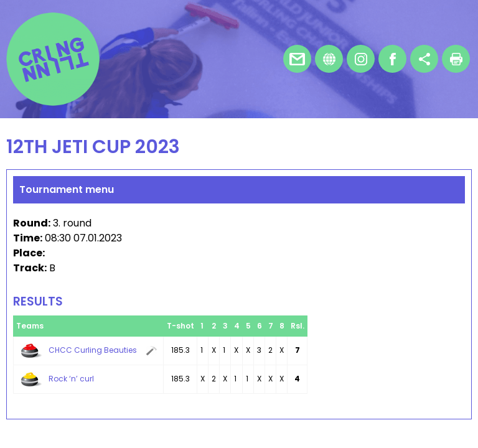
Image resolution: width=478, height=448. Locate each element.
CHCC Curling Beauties (93, 350)
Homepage (329, 59)
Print (456, 59)
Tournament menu (67, 189)
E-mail (297, 59)
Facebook (392, 59)
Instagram (361, 59)
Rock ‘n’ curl (71, 379)
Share (424, 59)
